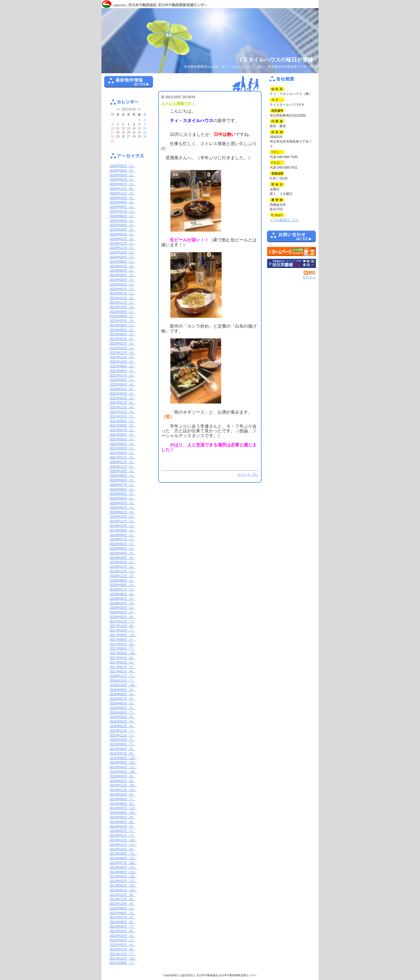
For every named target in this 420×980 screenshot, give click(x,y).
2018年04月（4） (122, 603)
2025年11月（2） (122, 193)
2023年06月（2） (122, 325)
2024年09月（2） (122, 257)
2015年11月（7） (122, 735)
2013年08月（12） (123, 858)
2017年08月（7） (122, 640)
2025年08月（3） (122, 207)
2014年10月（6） (122, 795)
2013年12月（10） (123, 840)
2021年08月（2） (122, 425)
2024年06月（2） (122, 271)
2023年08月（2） (122, 316)
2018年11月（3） (122, 576)
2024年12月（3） (122, 244)
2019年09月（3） (122, 530)
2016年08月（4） (122, 694)
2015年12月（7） (122, 731)
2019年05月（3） (122, 549)
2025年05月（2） (122, 221)
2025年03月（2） (122, 230)
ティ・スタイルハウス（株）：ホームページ (291, 251)
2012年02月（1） (122, 940)
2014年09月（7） (122, 799)
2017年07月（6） (122, 644)
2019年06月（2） (122, 544)
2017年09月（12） (123, 635)
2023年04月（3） (122, 334)
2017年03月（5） (122, 662)
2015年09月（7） (122, 744)
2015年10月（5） (122, 740)
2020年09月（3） (122, 476)
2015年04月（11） (123, 767)
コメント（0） (248, 475)
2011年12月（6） (122, 949)
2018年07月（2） (122, 590)
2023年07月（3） (122, 321)
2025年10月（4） (122, 198)
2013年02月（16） (123, 886)
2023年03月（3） (122, 339)
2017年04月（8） (122, 658)
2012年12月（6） (122, 895)
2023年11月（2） (122, 303)
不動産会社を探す (291, 263)
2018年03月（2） (122, 608)
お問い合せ (291, 237)
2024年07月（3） (122, 266)
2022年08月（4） (122, 371)
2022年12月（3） (122, 353)
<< (118, 109)
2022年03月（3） (122, 394)
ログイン (309, 277)
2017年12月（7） (122, 622)
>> (139, 109)
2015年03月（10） (123, 772)
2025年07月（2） (122, 212)
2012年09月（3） (122, 908)
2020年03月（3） (122, 503)
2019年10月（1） (122, 526)
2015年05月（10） (123, 763)
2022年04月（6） (122, 389)
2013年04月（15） (123, 876)
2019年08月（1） (122, 535)
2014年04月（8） (122, 822)
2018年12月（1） (122, 571)
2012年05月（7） (122, 927)
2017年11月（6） (122, 626)
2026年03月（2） (122, 175)
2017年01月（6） (122, 671)
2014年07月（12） (123, 808)
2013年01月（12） (123, 890)
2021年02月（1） (122, 453)
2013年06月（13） (123, 867)
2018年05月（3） (122, 599)
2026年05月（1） (122, 166)
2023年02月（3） (122, 344)
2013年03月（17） (123, 881)
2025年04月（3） (122, 225)
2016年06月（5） (122, 703)
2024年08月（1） (122, 262)
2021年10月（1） (122, 417)
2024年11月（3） (122, 248)
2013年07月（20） (123, 863)
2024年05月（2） (122, 275)
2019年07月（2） (122, 539)
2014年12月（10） (123, 785)
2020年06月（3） (122, 489)
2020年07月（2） (122, 485)
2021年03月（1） (122, 448)
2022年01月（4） (122, 403)
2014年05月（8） (122, 817)
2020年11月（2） (122, 467)
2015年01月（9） (122, 781)
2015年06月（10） (123, 758)
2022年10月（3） (122, 362)
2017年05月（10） (123, 653)
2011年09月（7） (122, 963)
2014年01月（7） (122, 835)
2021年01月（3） (122, 457)
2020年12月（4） (122, 462)
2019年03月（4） (122, 558)
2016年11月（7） (122, 681)
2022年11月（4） (122, 357)
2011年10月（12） (123, 959)
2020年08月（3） (122, 480)
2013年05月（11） (123, 872)
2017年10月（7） (122, 630)
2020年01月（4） (122, 512)
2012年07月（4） (122, 917)
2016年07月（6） (122, 699)
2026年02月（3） (122, 180)
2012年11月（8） (122, 899)
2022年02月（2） (122, 398)
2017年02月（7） (122, 667)
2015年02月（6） (122, 776)
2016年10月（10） (123, 685)
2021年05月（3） (122, 439)
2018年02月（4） (122, 612)
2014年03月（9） (122, 827)
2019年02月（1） (122, 562)
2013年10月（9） (122, 849)
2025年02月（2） (122, 234)
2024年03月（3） (122, 284)
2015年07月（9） (122, 754)
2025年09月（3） (122, 202)
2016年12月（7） (122, 676)
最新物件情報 (129, 84)
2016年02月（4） (122, 722)
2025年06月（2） (122, 216)
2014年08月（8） (122, 804)
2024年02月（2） (122, 289)
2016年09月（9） (122, 690)
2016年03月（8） (122, 717)
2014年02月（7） (122, 831)
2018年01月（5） (122, 617)
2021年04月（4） (122, 444)
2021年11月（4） (122, 412)
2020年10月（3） (122, 471)
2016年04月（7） (122, 713)
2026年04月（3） (122, 171)
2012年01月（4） (122, 945)
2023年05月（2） (122, 330)
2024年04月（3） (122, 280)
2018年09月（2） (122, 581)
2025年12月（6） (122, 189)
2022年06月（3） (122, 380)
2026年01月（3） (122, 184)
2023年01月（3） (122, 348)
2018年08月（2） (122, 585)
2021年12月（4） (122, 407)
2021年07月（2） (122, 430)
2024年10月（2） (122, 252)
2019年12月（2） (122, 517)
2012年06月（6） (122, 922)
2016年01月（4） (122, 726)
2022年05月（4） (122, 385)
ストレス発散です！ (178, 103)
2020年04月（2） (122, 498)
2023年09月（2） (122, 312)
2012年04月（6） (122, 931)
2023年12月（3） (122, 298)
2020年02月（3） (122, 508)
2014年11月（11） (123, 790)
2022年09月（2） (122, 366)
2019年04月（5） (122, 553)
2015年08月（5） (122, 749)
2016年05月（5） (122, 708)
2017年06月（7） (122, 649)
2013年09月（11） (123, 854)
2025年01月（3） (122, 239)
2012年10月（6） (122, 904)
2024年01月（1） (122, 293)
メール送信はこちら (284, 220)
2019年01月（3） (122, 567)
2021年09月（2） (122, 421)
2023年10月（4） (122, 307)
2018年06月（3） (122, 594)
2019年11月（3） (122, 521)
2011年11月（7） (122, 954)
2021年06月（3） (122, 435)
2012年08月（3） (122, 913)
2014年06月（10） (123, 813)
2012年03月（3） (122, 936)
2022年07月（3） (122, 376)
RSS (310, 273)
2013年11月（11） (123, 845)
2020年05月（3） (122, 494)
